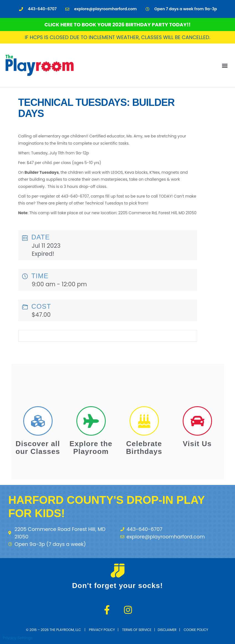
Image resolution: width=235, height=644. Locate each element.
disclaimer (167, 630)
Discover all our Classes (38, 448)
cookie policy (197, 630)
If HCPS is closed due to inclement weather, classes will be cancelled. (118, 37)
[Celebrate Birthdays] (144, 421)
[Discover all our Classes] (38, 421)
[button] (225, 65)
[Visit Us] (197, 421)
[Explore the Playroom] (91, 421)
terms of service (137, 630)
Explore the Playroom (91, 448)
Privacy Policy (102, 630)
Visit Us (197, 444)
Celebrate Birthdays (144, 448)
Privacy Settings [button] (18, 638)
